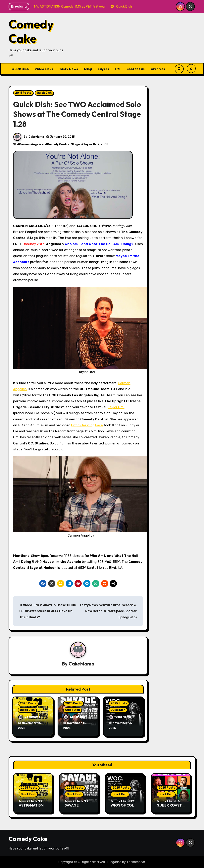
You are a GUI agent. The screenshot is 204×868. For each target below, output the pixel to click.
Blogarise (114, 862)
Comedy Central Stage (63, 144)
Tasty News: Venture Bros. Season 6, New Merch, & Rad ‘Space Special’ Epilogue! (108, 611)
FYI (118, 69)
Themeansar (136, 862)
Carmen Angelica (31, 144)
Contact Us (136, 69)
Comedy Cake (31, 31)
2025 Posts (28, 703)
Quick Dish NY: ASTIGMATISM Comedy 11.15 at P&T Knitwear (32, 808)
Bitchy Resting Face (87, 425)
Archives (158, 69)
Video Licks (44, 69)
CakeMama (36, 137)
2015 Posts (23, 93)
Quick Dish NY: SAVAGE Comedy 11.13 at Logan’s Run (78, 808)
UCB (105, 144)
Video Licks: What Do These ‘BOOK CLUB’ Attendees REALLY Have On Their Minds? (48, 611)
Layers (103, 69)
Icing (88, 69)
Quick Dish (20, 69)
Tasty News (69, 69)
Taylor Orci (91, 144)
